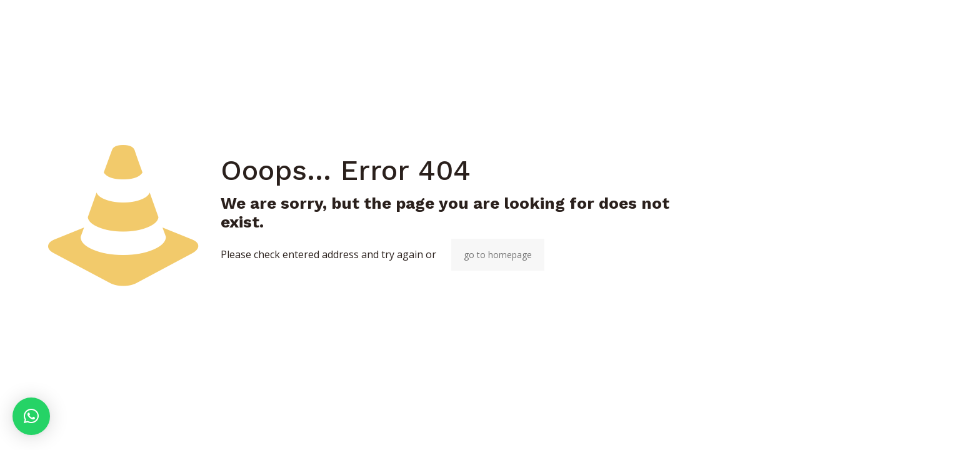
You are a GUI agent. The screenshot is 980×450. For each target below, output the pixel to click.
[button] (31, 416)
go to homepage (498, 255)
